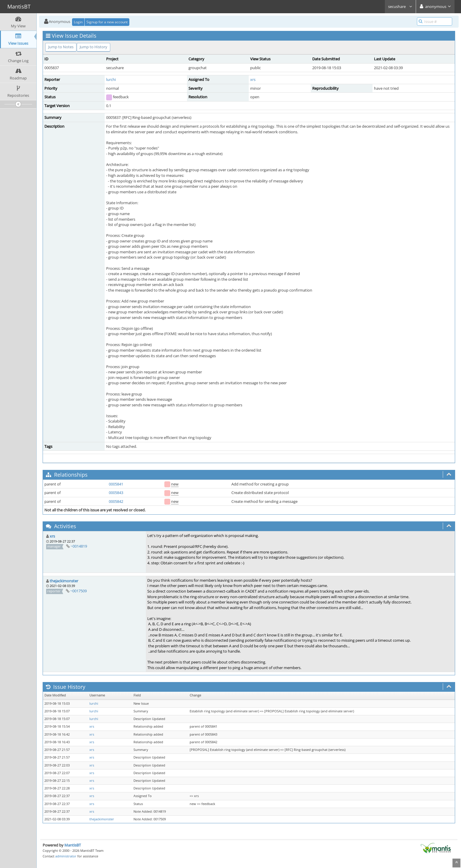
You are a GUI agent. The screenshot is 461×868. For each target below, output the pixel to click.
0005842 (116, 501)
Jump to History (93, 47)
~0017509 (78, 591)
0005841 (116, 484)
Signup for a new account (107, 22)
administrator (66, 856)
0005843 (116, 493)
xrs (253, 79)
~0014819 (79, 546)
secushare (400, 6)
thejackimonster (64, 581)
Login (78, 22)
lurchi (111, 79)
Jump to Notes (61, 47)
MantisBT (73, 845)
